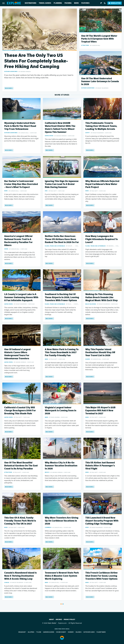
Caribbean (48, 527)
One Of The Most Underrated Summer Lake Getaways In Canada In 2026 (100, 81)
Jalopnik (31, 632)
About (51, 619)
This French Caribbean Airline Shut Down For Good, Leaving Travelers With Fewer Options (101, 576)
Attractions (85, 45)
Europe (88, 359)
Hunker (71, 632)
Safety (87, 133)
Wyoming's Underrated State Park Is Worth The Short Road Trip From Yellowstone (20, 126)
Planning (58, 3)
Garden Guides (49, 632)
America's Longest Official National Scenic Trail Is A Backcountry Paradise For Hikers (18, 241)
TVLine (39, 632)
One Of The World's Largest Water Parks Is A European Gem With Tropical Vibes (99, 39)
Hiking (6, 249)
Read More (8, 88)
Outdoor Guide (89, 632)
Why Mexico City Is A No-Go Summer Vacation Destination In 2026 (61, 466)
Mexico (47, 472)
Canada (7, 582)
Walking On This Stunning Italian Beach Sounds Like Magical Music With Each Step (101, 297)
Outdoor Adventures (11, 71)
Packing (68, 3)
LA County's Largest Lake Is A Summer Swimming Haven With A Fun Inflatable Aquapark (21, 297)
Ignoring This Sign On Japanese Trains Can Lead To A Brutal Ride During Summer (62, 184)
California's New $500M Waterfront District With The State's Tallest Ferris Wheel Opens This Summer (60, 128)
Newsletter (115, 3)
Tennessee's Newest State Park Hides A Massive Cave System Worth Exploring (62, 576)
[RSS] (105, 3)
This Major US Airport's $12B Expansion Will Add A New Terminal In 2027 (100, 411)
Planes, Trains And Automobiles (55, 246)
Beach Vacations (91, 304)
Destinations (31, 3)
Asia (46, 191)
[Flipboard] (101, 3)
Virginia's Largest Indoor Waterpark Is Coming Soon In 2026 (61, 411)
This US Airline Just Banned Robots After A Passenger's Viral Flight (100, 466)
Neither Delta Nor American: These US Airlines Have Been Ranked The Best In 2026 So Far (62, 239)
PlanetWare (101, 632)
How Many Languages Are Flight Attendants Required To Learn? (102, 239)
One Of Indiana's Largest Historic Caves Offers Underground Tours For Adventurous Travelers (17, 354)
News (76, 3)
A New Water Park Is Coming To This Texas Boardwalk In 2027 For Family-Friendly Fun (62, 352)
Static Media (52, 623)
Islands (78, 632)
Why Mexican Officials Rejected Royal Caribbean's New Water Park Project (102, 184)
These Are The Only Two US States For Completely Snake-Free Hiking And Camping (36, 61)
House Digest (61, 632)
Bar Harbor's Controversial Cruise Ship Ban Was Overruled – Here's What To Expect (21, 184)
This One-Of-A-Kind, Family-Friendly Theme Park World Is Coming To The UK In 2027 (20, 521)
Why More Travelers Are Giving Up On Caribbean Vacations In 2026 (62, 521)
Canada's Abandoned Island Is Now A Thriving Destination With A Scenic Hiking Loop (20, 576)
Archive (59, 619)
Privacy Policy (69, 619)
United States (49, 136)
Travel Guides (45, 3)
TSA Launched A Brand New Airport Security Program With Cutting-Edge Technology (102, 521)
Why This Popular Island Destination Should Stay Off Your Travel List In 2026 (100, 352)
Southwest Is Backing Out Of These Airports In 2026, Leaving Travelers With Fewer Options (62, 297)
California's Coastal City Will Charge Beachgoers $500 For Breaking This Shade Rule (20, 411)
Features (85, 3)
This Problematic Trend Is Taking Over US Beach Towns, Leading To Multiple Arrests (101, 126)
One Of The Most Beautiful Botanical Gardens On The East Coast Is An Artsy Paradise (21, 466)
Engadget (22, 632)
